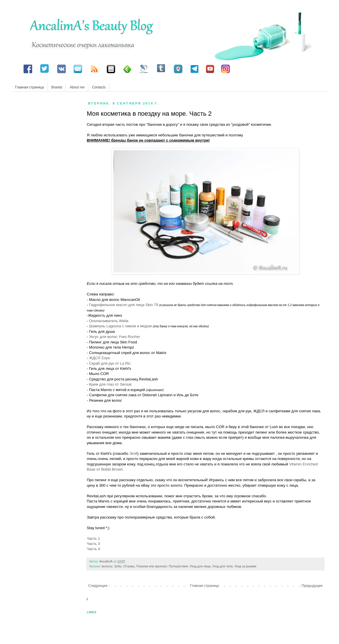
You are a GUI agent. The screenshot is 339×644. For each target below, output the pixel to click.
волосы (107, 566)
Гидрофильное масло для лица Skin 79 (124, 305)
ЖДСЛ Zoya (99, 358)
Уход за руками (245, 566)
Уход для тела (223, 566)
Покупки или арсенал (152, 566)
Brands (57, 87)
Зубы (118, 566)
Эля (133, 453)
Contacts (99, 87)
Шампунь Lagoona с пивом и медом (121, 326)
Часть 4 (93, 549)
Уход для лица (200, 566)
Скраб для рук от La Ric (110, 363)
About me (77, 87)
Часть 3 (93, 544)
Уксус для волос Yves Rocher (114, 337)
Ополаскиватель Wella (109, 321)
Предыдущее (312, 586)
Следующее (98, 586)
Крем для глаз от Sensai (110, 384)
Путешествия (178, 566)
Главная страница (29, 87)
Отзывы (129, 566)
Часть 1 (93, 538)
